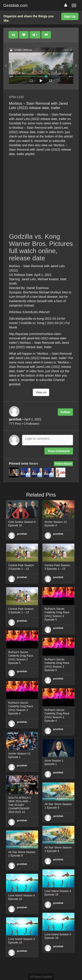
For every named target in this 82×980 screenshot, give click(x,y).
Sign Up (70, 16)
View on (41, 392)
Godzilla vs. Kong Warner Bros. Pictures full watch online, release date (41, 247)
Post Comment (59, 451)
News (34, 463)
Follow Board (63, 464)
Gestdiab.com (15, 5)
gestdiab (22, 534)
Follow (65, 412)
